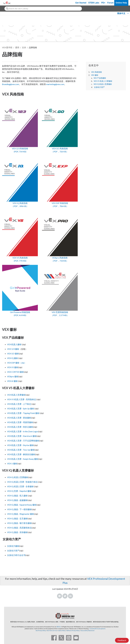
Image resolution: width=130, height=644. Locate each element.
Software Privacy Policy (73, 631)
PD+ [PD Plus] (103, 3)
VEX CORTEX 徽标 (15, 372)
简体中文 (121, 13)
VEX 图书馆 (7, 47)
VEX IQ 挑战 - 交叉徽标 (17, 518)
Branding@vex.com (11, 84)
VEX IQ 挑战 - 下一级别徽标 (19, 509)
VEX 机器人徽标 (14, 344)
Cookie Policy (62, 631)
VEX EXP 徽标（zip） (17, 363)
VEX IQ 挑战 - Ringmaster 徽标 (21, 514)
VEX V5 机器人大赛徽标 (103, 81)
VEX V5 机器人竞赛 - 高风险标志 (22, 399)
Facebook (60, 596)
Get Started (81, 3)
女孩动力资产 (99, 87)
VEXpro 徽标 (13, 376)
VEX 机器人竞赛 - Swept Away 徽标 (23, 459)
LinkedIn (70, 596)
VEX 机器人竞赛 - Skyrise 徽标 (20, 445)
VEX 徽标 (95, 75)
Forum (110, 3)
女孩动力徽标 (13, 546)
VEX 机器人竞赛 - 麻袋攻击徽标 (21, 454)
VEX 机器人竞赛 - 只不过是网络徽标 (23, 441)
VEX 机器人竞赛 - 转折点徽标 (20, 427)
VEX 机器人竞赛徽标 (16, 395)
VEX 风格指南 (96, 72)
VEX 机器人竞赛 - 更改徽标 (19, 418)
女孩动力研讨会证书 (16, 555)
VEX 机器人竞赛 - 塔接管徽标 (20, 422)
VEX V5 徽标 (13, 367)
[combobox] (43, 9)
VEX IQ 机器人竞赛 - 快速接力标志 (22, 482)
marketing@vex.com (55, 84)
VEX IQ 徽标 (13, 358)
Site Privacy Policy (41, 631)
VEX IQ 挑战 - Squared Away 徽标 (22, 505)
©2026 (59, 627)
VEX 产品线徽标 (100, 78)
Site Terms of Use (52, 631)
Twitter (65, 596)
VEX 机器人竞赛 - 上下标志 (19, 404)
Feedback (122, 640)
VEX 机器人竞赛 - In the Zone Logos (23, 431)
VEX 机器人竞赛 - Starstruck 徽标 (22, 436)
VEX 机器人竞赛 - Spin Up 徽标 (21, 408)
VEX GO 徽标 (13, 353)
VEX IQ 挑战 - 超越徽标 (17, 500)
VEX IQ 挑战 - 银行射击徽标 (19, 523)
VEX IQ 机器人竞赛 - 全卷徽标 (20, 486)
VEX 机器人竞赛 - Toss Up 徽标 (21, 450)
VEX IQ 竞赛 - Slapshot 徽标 (19, 491)
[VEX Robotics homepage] (7, 3)
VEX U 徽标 (12, 463)
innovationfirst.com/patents (97, 629)
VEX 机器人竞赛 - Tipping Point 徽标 (23, 413)
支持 (24, 47)
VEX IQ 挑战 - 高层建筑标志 (19, 528)
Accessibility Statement (88, 631)
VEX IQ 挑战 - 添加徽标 (17, 532)
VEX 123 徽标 (13, 349)
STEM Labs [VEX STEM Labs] (94, 3)
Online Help (121, 3)
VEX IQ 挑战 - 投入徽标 (17, 496)
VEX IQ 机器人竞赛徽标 (103, 84)
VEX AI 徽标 (12, 381)
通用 (17, 47)
